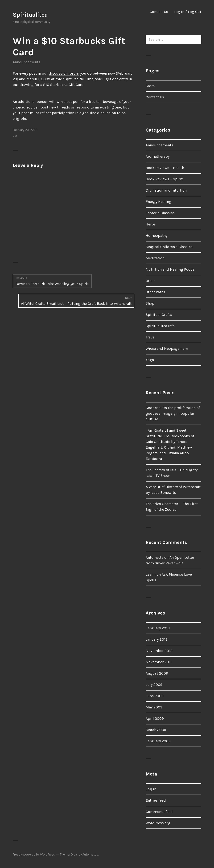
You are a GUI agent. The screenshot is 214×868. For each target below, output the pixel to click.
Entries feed (156, 800)
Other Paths (155, 292)
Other (150, 281)
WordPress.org (158, 823)
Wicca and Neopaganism (167, 348)
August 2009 (157, 673)
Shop (150, 303)
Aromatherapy (158, 156)
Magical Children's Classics (169, 247)
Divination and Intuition (166, 190)
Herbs (151, 224)
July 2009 (154, 685)
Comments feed (159, 812)
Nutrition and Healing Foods (170, 269)
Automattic (90, 854)
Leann (151, 574)
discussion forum (64, 73)
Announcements (27, 62)
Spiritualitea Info (160, 326)
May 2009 (154, 707)
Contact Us (159, 12)
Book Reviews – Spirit (164, 179)
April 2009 (155, 718)
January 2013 (157, 639)
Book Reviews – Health (165, 168)
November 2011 (159, 662)
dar (15, 135)
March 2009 (156, 730)
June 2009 (155, 696)
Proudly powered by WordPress (34, 854)
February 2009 (158, 741)
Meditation (155, 258)
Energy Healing (158, 202)
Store (150, 86)
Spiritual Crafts (159, 315)
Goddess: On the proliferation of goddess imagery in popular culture (173, 413)
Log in (151, 789)
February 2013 (158, 628)
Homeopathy (156, 235)
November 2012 (159, 651)
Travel (151, 337)
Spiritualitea (30, 15)
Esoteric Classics (160, 213)
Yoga (150, 360)
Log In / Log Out (187, 12)
